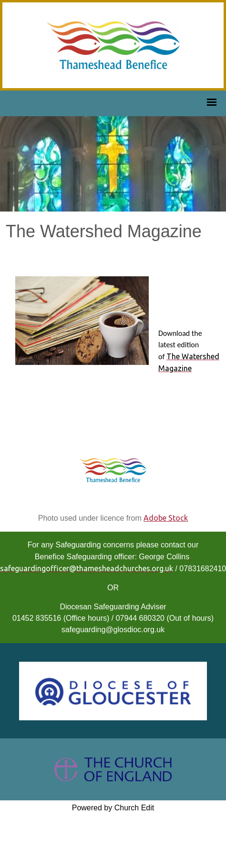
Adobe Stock (166, 518)
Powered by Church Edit (113, 808)
